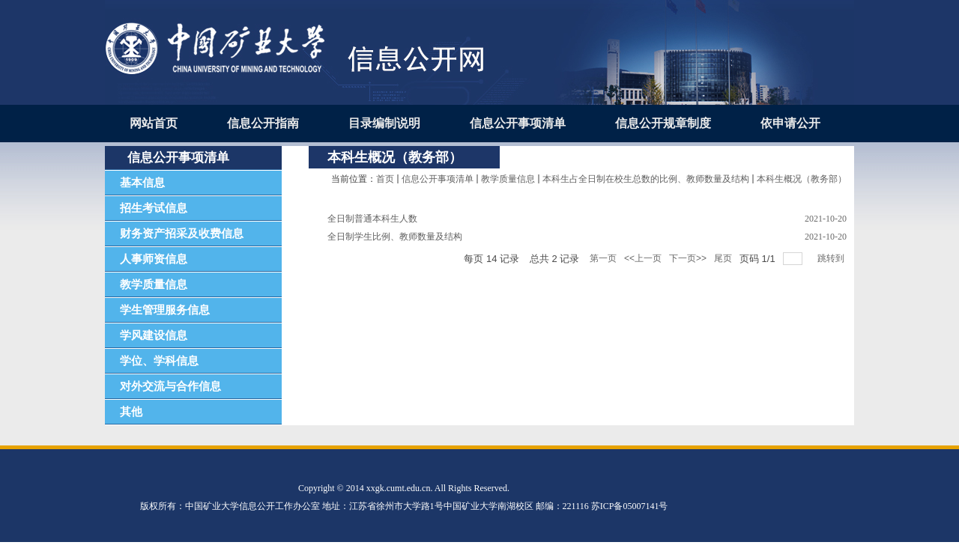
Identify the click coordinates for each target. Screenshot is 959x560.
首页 (385, 179)
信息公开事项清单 (438, 179)
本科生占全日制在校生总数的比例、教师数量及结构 (646, 179)
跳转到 (832, 258)
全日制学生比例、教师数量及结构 (395, 237)
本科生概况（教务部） (802, 179)
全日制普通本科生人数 (372, 219)
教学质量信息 (508, 179)
